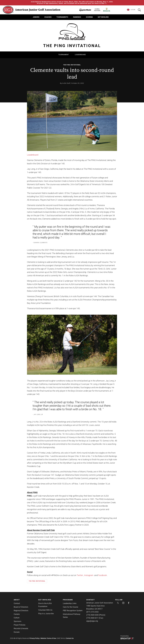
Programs (68, 600)
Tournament (64, 55)
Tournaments (62, 17)
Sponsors (17, 621)
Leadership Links (70, 603)
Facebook (102, 575)
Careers (17, 614)
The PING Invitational (72, 65)
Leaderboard (80, 55)
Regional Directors (21, 611)
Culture (17, 618)
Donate (17, 632)
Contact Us (70, 638)
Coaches (48, 17)
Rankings (77, 17)
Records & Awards (21, 628)
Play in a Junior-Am (46, 614)
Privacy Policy (34, 638)
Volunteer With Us (45, 610)
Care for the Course (70, 607)
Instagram (89, 575)
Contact (17, 603)
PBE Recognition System (73, 611)
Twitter (80, 575)
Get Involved (103, 17)
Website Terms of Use (48, 638)
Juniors (36, 17)
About (17, 600)
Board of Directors (21, 607)
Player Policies (20, 625)
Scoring (89, 17)
